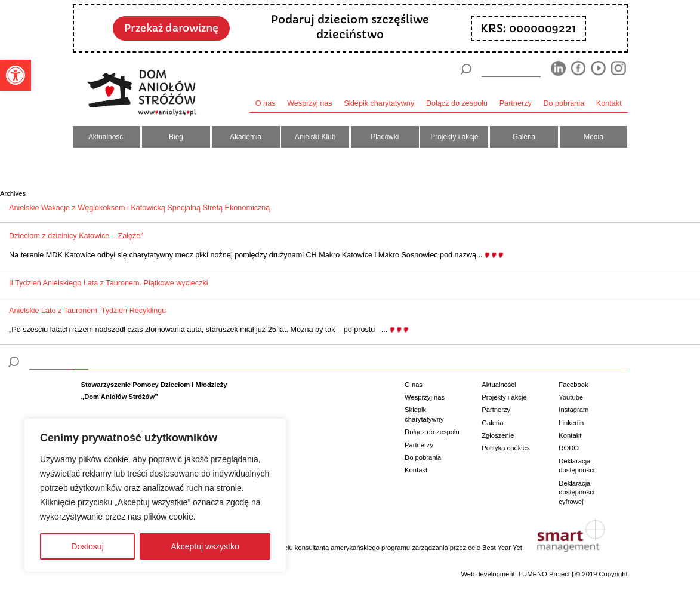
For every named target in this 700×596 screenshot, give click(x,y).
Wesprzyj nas (310, 103)
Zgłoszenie (498, 435)
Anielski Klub (315, 137)
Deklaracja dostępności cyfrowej (576, 492)
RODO (569, 448)
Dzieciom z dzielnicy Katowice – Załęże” (76, 236)
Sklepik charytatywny (379, 103)
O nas (266, 103)
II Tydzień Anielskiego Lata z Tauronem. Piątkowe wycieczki (109, 283)
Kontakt (609, 103)
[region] (155, 495)
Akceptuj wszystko (205, 546)
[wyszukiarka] (511, 69)
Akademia (246, 137)
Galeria (524, 137)
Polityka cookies (505, 448)
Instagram (573, 410)
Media (593, 137)
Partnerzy (516, 103)
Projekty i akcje (454, 137)
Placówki (385, 137)
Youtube (571, 397)
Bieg (176, 137)
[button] (16, 75)
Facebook (573, 385)
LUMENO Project (544, 574)
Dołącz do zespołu (457, 103)
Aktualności (107, 137)
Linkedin (571, 423)
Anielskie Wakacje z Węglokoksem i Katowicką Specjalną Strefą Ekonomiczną (139, 208)
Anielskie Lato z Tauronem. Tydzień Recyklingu (87, 311)
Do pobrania (564, 103)
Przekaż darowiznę (171, 28)
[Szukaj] (466, 69)
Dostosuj (87, 546)
